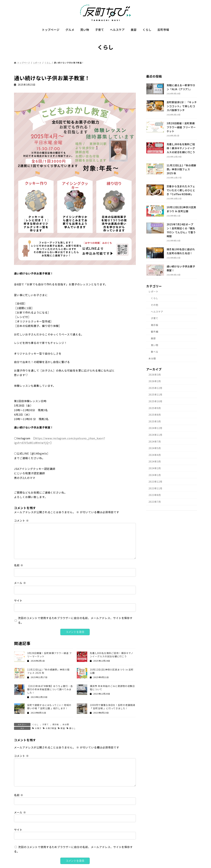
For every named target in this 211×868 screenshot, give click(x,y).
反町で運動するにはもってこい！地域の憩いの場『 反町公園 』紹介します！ (49, 707)
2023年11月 (155, 488)
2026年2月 (155, 381)
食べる (155, 352)
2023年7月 (155, 502)
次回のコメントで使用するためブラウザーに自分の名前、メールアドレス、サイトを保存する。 (75, 620)
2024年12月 (155, 428)
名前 (19, 565)
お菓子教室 (51, 728)
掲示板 (56, 724)
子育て (45, 724)
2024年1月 (155, 475)
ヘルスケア (157, 312)
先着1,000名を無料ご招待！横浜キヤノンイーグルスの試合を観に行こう (112, 655)
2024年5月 (155, 448)
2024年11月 (155, 435)
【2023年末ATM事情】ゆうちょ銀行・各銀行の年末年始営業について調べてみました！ (50, 689)
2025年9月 (155, 408)
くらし (35, 724)
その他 (155, 305)
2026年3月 (155, 375)
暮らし (72, 728)
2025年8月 (155, 415)
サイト (18, 600)
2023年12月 (155, 482)
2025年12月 (155, 388)
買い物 (155, 345)
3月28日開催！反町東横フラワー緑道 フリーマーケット (181, 127)
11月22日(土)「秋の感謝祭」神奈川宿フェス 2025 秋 (181, 169)
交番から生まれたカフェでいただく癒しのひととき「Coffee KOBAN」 (181, 190)
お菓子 (38, 728)
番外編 (155, 332)
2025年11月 (155, 395)
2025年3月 (155, 421)
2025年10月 (155, 401)
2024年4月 (155, 455)
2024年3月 (155, 462)
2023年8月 (155, 495)
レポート (153, 291)
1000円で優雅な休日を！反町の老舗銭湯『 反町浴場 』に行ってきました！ (113, 707)
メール (20, 583)
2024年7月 (155, 442)
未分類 (66, 724)
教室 (63, 728)
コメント (21, 520)
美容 (153, 338)
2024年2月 (155, 468)
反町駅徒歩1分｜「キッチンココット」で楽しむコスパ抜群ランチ (182, 106)
